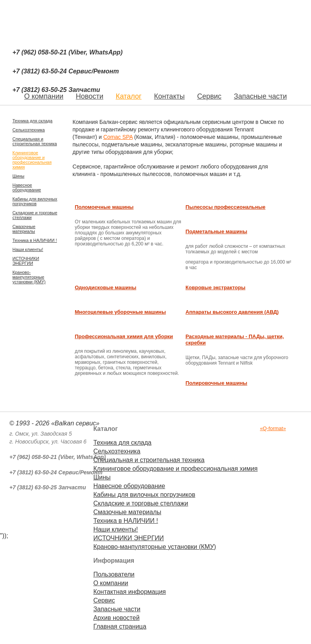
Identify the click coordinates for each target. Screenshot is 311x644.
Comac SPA (118, 137)
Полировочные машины (216, 383)
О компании (111, 583)
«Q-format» (273, 428)
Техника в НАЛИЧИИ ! (35, 240)
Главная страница (120, 626)
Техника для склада (33, 121)
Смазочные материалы (24, 229)
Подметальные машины (216, 231)
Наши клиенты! (28, 249)
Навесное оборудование (27, 187)
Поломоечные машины (104, 207)
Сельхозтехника (29, 130)
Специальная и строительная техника (35, 141)
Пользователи (114, 574)
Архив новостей (116, 618)
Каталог (128, 96)
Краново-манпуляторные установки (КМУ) (29, 277)
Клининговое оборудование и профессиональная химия (32, 160)
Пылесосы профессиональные (225, 207)
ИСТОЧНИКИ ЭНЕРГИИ (26, 261)
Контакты (169, 96)
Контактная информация (129, 592)
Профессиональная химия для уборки (124, 336)
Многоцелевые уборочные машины (120, 312)
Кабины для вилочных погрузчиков (35, 201)
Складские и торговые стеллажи (35, 215)
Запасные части (260, 96)
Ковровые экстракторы (215, 287)
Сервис (209, 96)
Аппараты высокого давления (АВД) (232, 312)
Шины (19, 176)
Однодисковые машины (105, 287)
